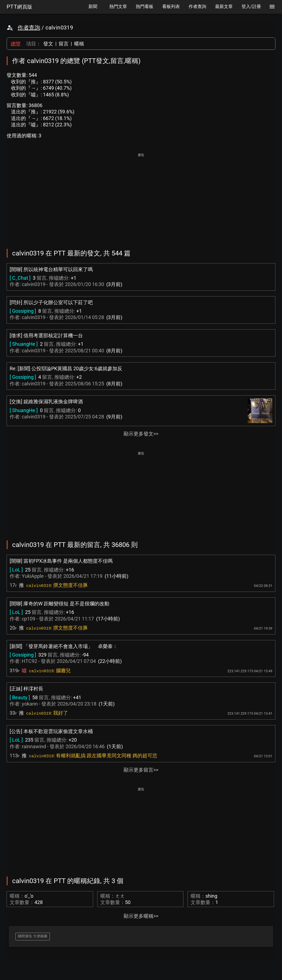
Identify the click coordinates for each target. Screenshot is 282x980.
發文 (48, 44)
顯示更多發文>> (141, 434)
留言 (64, 44)
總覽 (16, 44)
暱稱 (79, 44)
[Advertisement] (141, 197)
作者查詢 (29, 28)
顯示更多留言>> (141, 770)
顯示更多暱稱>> (141, 916)
